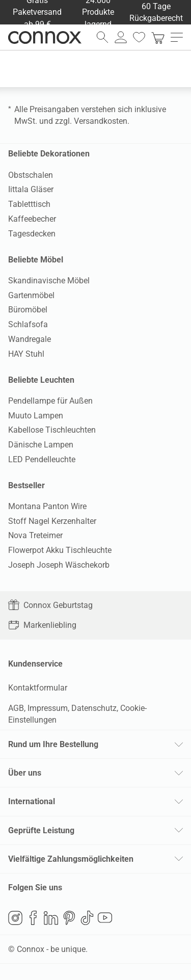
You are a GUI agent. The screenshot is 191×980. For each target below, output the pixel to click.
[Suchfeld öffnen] (102, 37)
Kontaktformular (38, 688)
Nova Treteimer (35, 535)
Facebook (33, 918)
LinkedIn (51, 918)
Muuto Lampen (36, 416)
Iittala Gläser (31, 189)
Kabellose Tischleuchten (52, 430)
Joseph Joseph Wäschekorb (59, 565)
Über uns (25, 773)
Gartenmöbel (31, 295)
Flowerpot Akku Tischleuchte (60, 550)
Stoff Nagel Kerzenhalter (52, 521)
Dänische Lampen (41, 445)
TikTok (87, 918)
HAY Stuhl (26, 354)
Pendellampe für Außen (50, 401)
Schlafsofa (28, 324)
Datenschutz (94, 708)
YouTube (105, 918)
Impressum (48, 708)
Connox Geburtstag (50, 605)
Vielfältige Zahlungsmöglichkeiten (71, 859)
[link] (158, 37)
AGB (16, 708)
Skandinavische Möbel (49, 281)
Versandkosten (101, 121)
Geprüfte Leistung (41, 830)
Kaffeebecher (32, 219)
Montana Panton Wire (47, 506)
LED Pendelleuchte (42, 459)
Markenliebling (42, 625)
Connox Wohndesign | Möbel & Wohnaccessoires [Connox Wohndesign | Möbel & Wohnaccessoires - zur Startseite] (45, 37)
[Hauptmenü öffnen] (177, 37)
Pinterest (69, 918)
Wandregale (30, 339)
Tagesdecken (32, 234)
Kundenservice (35, 664)
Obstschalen (31, 175)
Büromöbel (28, 310)
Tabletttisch (29, 204)
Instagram (15, 918)
